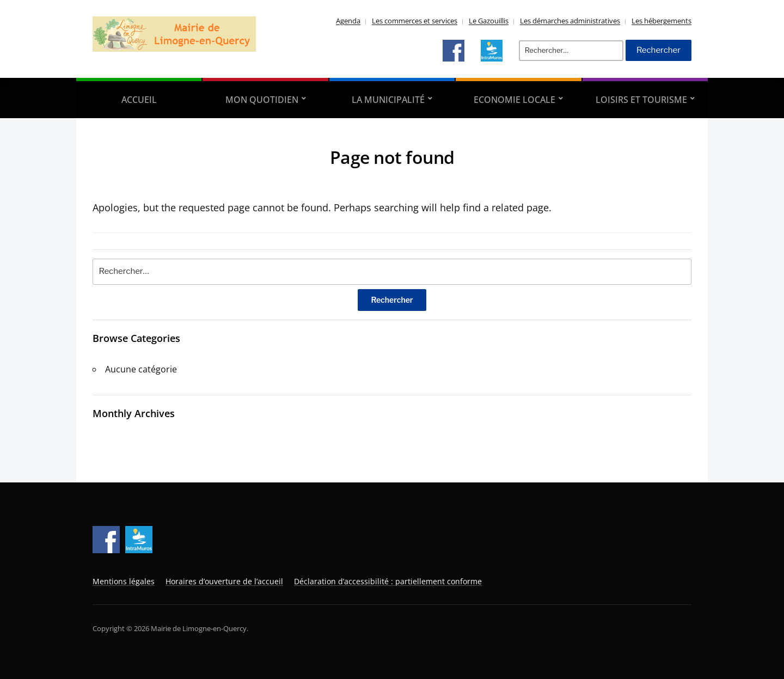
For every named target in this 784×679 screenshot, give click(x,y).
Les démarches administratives (570, 21)
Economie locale (514, 100)
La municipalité (388, 100)
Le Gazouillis (489, 21)
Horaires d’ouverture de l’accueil (224, 581)
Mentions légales (124, 581)
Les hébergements (661, 21)
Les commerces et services (415, 21)
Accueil (139, 100)
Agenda (348, 21)
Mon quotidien (262, 100)
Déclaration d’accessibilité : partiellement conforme (388, 581)
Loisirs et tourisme (641, 100)
